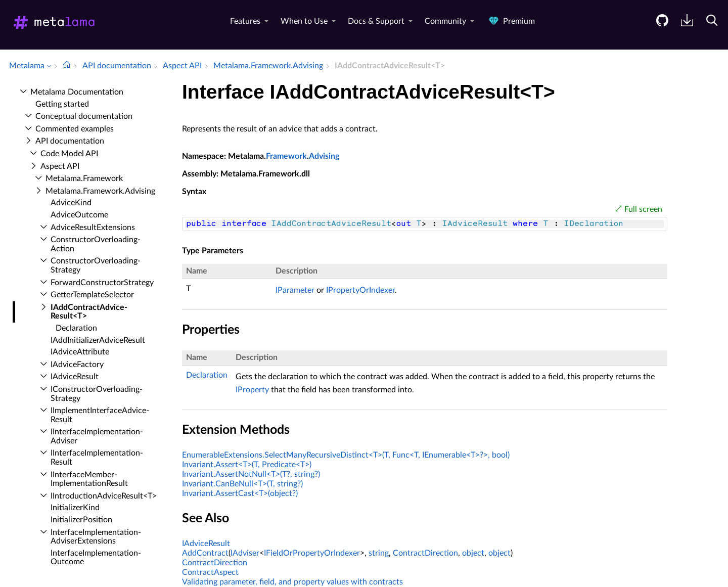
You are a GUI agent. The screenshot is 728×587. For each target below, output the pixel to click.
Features (245, 21)
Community (445, 21)
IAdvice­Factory (77, 365)
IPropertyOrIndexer (360, 290)
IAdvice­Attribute (80, 352)
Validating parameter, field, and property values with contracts (292, 582)
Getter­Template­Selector (92, 295)
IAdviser (245, 553)
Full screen (643, 209)
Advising (324, 156)
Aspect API (60, 166)
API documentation (70, 141)
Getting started (62, 104)
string (379, 553)
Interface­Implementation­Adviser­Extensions (96, 537)
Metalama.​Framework (84, 178)
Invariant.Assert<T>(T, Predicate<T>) (247, 465)
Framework (286, 156)
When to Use (304, 21)
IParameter (295, 290)
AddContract (205, 553)
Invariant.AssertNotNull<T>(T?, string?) (251, 474)
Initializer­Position (81, 520)
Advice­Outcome (79, 215)
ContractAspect (210, 572)
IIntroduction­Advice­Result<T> (104, 496)
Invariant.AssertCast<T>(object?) (240, 493)
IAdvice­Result (75, 377)
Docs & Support (376, 21)
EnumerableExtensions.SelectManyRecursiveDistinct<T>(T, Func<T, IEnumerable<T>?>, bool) (346, 455)
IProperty (252, 390)
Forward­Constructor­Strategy (102, 283)
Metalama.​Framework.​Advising (100, 191)
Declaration (76, 328)
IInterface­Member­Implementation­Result (89, 479)
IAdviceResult (206, 544)
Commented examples (75, 129)
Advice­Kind (71, 203)
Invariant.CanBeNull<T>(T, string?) (242, 484)
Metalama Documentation (77, 92)
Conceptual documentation (84, 116)
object (473, 553)
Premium (511, 21)
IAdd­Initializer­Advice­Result (98, 340)
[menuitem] (658, 28)
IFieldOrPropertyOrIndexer (312, 553)
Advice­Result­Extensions (93, 228)
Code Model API (69, 154)
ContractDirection (425, 553)
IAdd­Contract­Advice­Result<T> (89, 312)
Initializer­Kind (75, 508)
